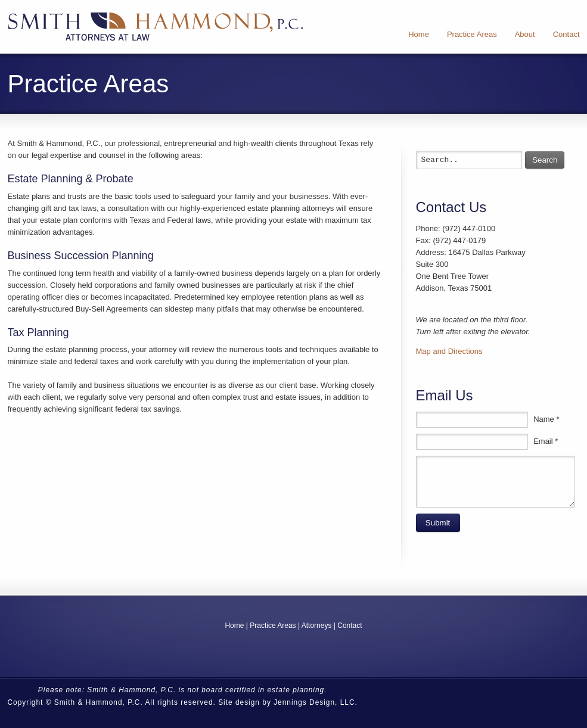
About (525, 34)
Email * (546, 441)
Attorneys (317, 626)
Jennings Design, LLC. (316, 702)
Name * (546, 419)
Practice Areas (472, 34)
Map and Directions (449, 351)
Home (419, 34)
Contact (350, 626)
